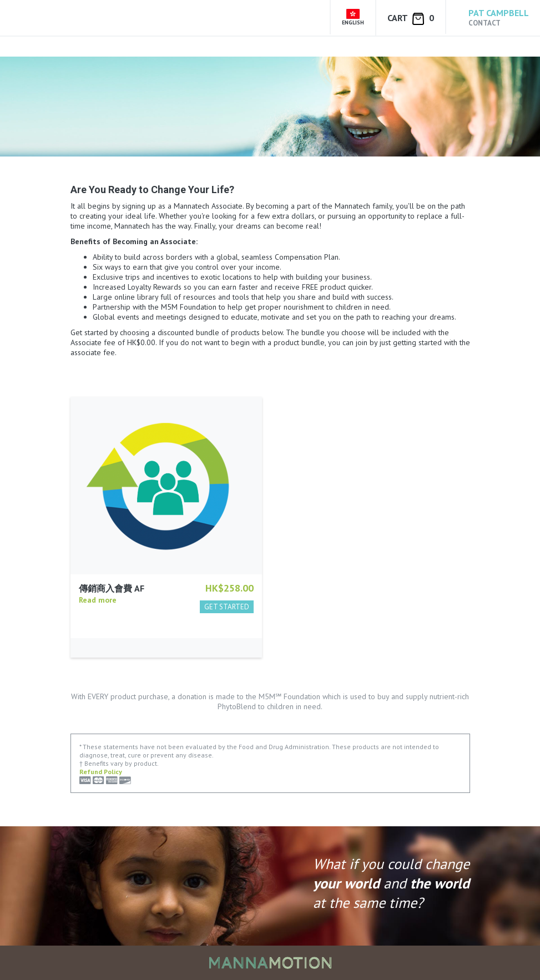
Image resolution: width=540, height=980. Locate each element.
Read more (98, 600)
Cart (411, 19)
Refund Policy (101, 772)
